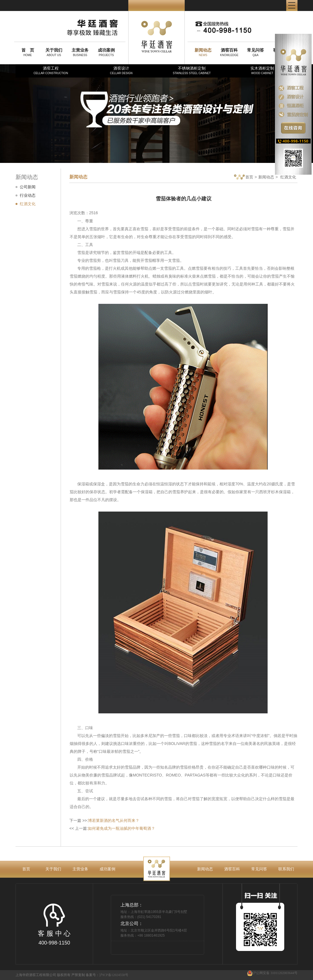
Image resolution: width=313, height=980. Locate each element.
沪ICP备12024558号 (114, 975)
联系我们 (286, 869)
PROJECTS (106, 52)
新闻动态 (266, 177)
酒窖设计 (121, 70)
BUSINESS (80, 52)
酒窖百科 (232, 869)
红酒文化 (28, 204)
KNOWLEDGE (229, 52)
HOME (28, 52)
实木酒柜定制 (262, 70)
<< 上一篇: (112, 828)
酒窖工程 (51, 70)
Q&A (255, 52)
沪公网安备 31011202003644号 (272, 973)
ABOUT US (54, 52)
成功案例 (107, 869)
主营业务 (80, 869)
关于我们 (53, 869)
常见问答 (259, 869)
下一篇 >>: (104, 820)
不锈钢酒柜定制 (192, 70)
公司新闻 (28, 187)
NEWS (203, 52)
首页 (244, 177)
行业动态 (28, 195)
